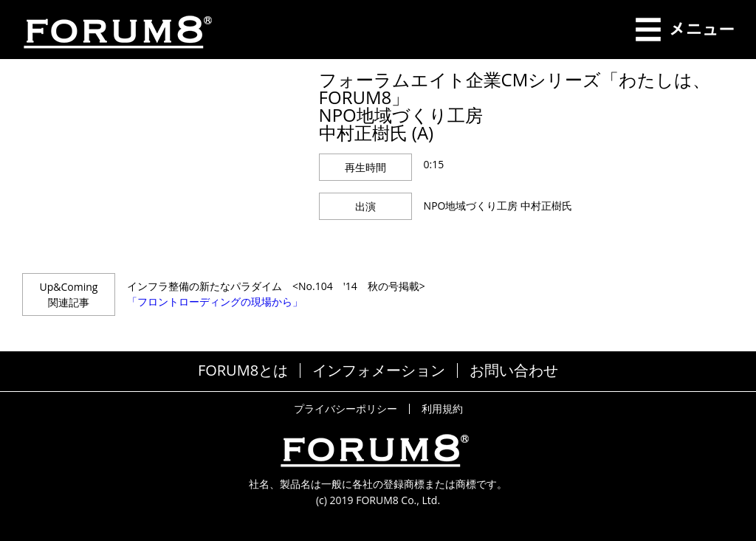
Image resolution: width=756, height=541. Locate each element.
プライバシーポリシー (346, 409)
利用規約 (442, 409)
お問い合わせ (514, 371)
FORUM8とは (243, 371)
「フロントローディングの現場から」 (215, 301)
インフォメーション (379, 371)
